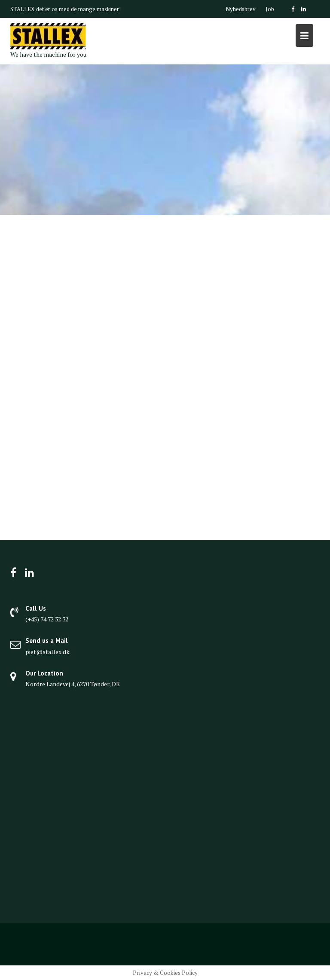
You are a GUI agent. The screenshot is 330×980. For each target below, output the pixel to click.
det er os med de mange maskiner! (78, 9)
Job (270, 9)
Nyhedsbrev (241, 9)
